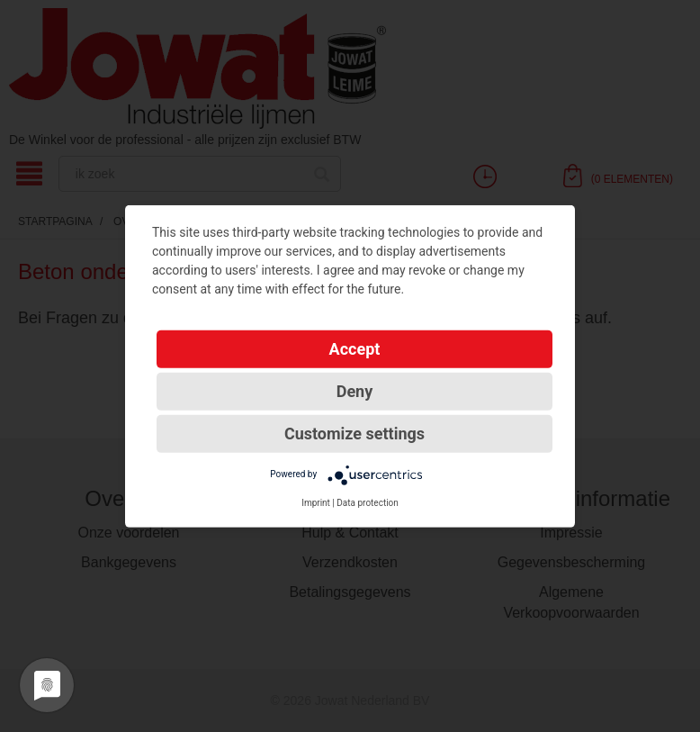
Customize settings (354, 433)
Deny (355, 390)
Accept (355, 348)
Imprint (316, 502)
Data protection (368, 502)
